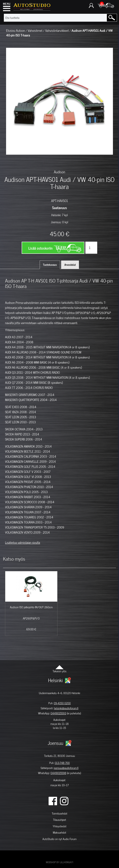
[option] (13, 162)
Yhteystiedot (59, 826)
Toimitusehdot (59, 813)
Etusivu (11, 31)
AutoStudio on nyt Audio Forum (59, 839)
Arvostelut (70, 265)
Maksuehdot (59, 832)
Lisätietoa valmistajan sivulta (23, 542)
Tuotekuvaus (50, 265)
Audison (59, 172)
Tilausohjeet (59, 820)
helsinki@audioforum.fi (66, 708)
